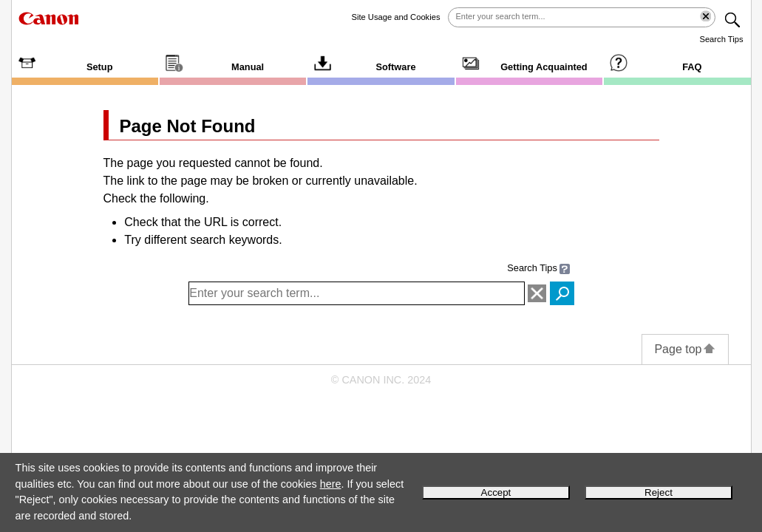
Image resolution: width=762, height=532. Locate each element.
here (331, 484)
